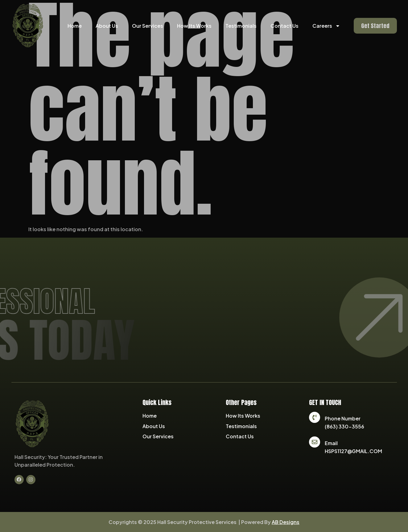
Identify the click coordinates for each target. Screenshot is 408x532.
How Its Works (194, 26)
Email (331, 443)
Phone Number (343, 418)
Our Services (148, 26)
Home (75, 26)
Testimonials (241, 26)
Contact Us (284, 26)
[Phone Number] (315, 417)
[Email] (315, 442)
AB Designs (286, 522)
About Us (107, 26)
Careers (326, 26)
